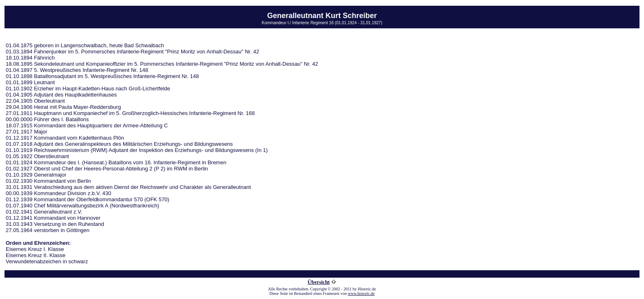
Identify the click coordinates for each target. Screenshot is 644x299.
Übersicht (319, 282)
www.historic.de (361, 293)
